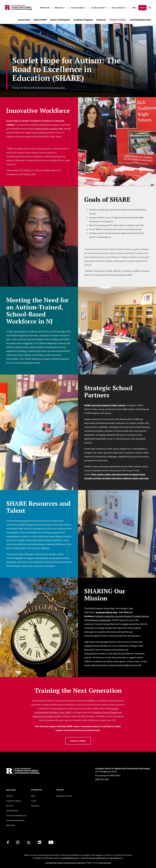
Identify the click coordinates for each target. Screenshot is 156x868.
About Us (10, 796)
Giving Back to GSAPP (64, 796)
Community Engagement (99, 620)
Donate (142, 8)
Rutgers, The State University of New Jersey (71, 863)
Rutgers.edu (45, 8)
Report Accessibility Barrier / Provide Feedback (104, 858)
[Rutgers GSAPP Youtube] (51, 843)
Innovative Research (124, 616)
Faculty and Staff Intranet (15, 820)
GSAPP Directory (12, 811)
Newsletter (35, 806)
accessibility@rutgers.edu (70, 858)
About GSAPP (40, 20)
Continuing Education (140, 20)
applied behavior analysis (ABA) (49, 129)
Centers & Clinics (118, 20)
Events (34, 801)
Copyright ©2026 (51, 863)
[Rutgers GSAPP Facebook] (8, 843)
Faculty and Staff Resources (16, 816)
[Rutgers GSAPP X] (29, 843)
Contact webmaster (104, 863)
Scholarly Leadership (105, 616)
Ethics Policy (11, 825)
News (33, 796)
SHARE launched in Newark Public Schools (105, 405)
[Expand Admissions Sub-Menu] (59, 8)
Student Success (141, 616)
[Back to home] (22, 771)
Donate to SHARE (78, 741)
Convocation (24, 20)
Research (101, 20)
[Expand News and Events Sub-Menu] (118, 8)
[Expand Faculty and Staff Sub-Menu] (98, 8)
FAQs (134, 8)
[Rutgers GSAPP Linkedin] (40, 843)
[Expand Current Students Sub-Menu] (77, 8)
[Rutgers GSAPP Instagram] (18, 843)
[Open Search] (150, 8)
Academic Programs (83, 20)
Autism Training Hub (60, 20)
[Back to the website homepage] (19, 8)
